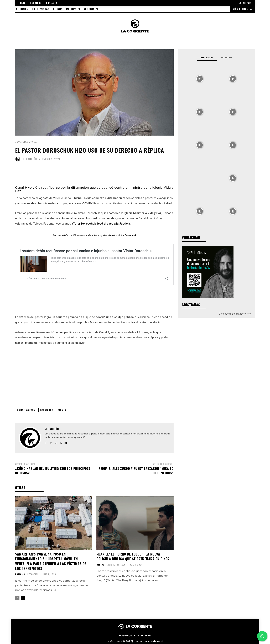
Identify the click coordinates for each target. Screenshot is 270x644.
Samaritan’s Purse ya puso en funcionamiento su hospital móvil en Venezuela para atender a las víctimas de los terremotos (51, 561)
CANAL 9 (62, 410)
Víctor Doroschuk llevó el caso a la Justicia (101, 224)
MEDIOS (100, 565)
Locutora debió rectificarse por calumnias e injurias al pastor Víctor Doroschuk (94, 235)
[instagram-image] (200, 78)
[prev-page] (17, 598)
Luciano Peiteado (116, 565)
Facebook (227, 58)
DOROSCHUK (47, 410)
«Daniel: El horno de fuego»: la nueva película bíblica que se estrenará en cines (133, 556)
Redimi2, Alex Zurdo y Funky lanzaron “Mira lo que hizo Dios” (136, 471)
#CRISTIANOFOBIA (26, 410)
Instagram (207, 58)
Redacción (30, 159)
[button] (245, 3)
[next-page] (23, 598)
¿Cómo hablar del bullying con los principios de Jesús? (53, 471)
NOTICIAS (20, 574)
